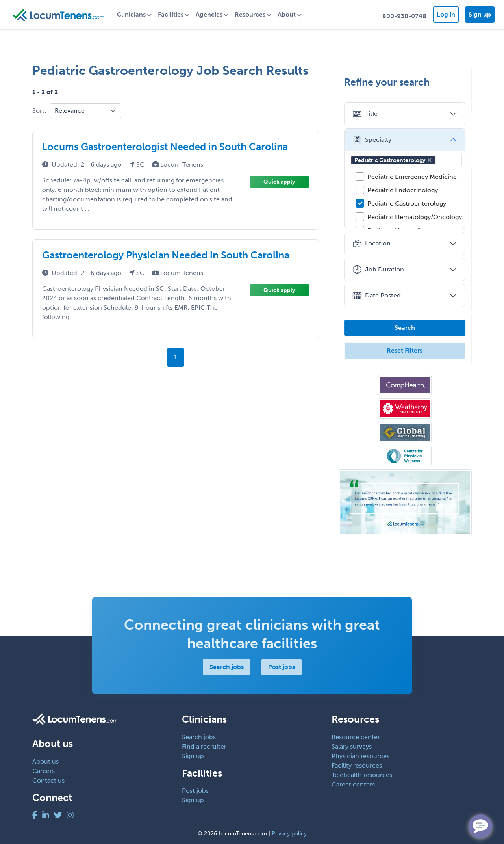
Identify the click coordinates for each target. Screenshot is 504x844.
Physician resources (360, 756)
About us (45, 761)
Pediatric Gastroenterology (393, 160)
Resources (250, 14)
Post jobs (282, 667)
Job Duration (378, 270)
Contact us (48, 780)
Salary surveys (352, 746)
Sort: (39, 111)
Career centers (353, 784)
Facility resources (357, 765)
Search (405, 328)
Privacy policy (289, 834)
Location (372, 244)
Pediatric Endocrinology (403, 190)
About (287, 14)
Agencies (209, 14)
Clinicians (132, 14)
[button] (430, 160)
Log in (446, 14)
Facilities (171, 14)
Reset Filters (405, 350)
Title (365, 114)
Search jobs (227, 667)
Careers (44, 771)
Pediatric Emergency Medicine (412, 177)
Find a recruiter (204, 746)
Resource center (356, 737)
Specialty (372, 140)
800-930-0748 (404, 16)
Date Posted (377, 296)
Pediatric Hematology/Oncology (415, 217)
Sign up (480, 14)
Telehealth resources (362, 775)
